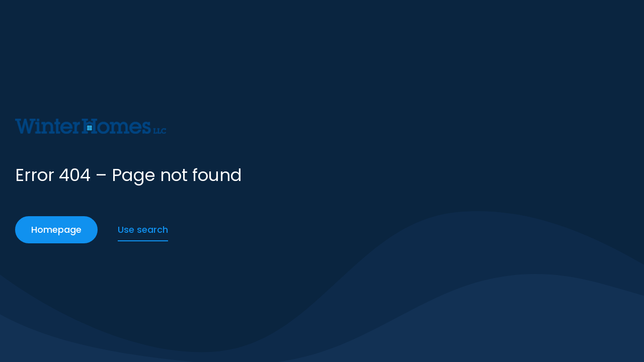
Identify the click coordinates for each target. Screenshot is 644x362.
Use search (143, 230)
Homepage (56, 230)
